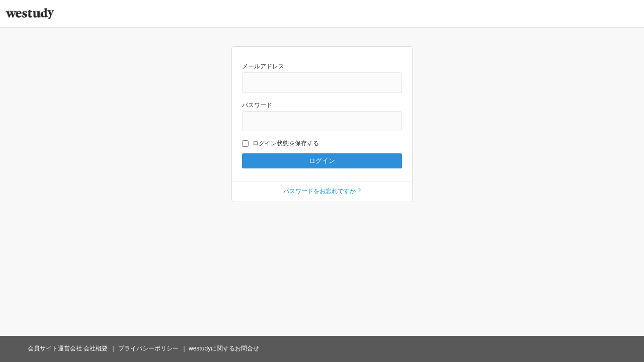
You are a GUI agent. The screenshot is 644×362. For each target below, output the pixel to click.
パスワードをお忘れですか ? (322, 191)
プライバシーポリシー (148, 348)
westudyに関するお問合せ (224, 348)
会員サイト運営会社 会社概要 (68, 348)
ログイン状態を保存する (280, 143)
